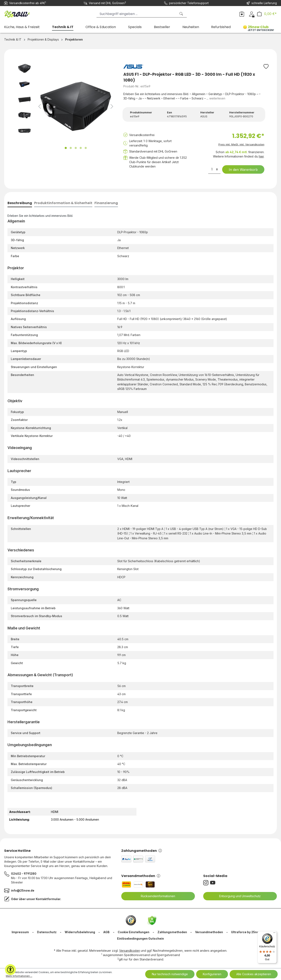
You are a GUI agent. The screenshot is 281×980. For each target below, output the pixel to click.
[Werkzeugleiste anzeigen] (10, 970)
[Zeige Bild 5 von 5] (86, 148)
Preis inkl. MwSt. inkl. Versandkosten (241, 145)
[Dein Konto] (252, 14)
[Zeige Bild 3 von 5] (76, 148)
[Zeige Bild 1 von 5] (66, 148)
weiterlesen (217, 98)
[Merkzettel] (242, 14)
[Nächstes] (112, 106)
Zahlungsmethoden (142, 851)
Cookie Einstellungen (134, 932)
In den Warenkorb (241, 170)
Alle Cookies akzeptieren (254, 974)
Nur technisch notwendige (170, 974)
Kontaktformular (48, 899)
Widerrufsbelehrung (80, 932)
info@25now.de (23, 890)
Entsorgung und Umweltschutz (237, 896)
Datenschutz (47, 932)
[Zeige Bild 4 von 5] (81, 148)
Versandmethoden (141, 876)
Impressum (20, 932)
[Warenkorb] (267, 14)
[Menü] (274, 934)
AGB (106, 932)
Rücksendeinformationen (155, 896)
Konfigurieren (212, 974)
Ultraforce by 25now (246, 932)
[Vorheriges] (40, 106)
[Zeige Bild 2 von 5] (71, 148)
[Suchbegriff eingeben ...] (137, 14)
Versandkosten (130, 951)
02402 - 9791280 (24, 874)
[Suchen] (182, 14)
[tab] (20, 203)
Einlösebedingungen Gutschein (140, 938)
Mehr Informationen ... (19, 976)
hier (261, 156)
